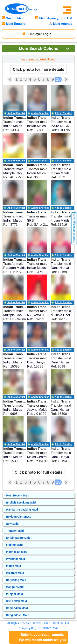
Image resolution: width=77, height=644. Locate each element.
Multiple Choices (15, 173)
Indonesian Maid (17, 552)
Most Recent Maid (18, 496)
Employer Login (37, 34)
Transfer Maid (15, 531)
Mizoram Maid (15, 573)
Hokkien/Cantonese (19, 517)
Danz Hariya (60, 268)
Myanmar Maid (15, 559)
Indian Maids (13, 126)
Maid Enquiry (14, 24)
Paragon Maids (14, 268)
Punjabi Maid (14, 594)
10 (58, 79)
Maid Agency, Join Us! (54, 18)
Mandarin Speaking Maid (22, 510)
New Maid (12, 524)
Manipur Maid (15, 587)
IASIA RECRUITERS (62, 126)
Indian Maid (14, 566)
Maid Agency (61, 24)
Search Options (44, 48)
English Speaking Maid (21, 503)
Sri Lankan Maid (16, 601)
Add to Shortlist (16, 113)
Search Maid (13, 18)
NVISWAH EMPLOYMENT (38, 315)
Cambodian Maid (17, 608)
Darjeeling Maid (16, 580)
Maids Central (37, 457)
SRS (30, 220)
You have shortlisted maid (39, 59)
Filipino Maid (14, 545)
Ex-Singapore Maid (18, 538)
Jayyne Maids (37, 410)
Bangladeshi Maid (18, 615)
